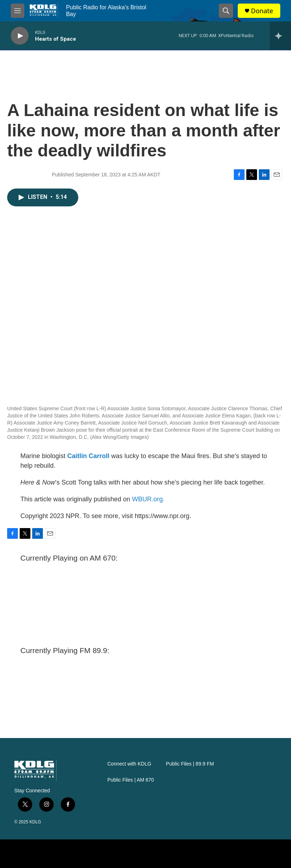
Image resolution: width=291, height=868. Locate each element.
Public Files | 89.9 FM (190, 764)
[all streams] (280, 36)
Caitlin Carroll (88, 456)
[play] (20, 36)
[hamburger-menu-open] (18, 11)
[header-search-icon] (226, 11)
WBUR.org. (148, 499)
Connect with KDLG (129, 764)
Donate (262, 11)
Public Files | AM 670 (130, 780)
